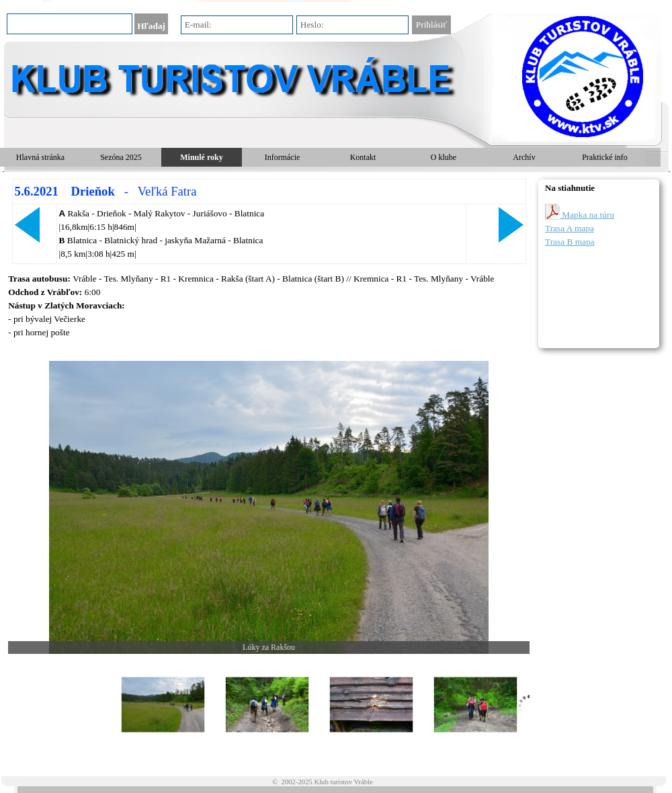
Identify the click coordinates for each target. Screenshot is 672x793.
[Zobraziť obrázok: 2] (267, 705)
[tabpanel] (269, 221)
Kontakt (363, 157)
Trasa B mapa (570, 242)
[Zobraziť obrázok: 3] (371, 705)
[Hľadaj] (70, 24)
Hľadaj (151, 26)
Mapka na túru (580, 212)
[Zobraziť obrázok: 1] (163, 705)
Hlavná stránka (40, 157)
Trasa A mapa (570, 228)
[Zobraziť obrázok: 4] (475, 705)
